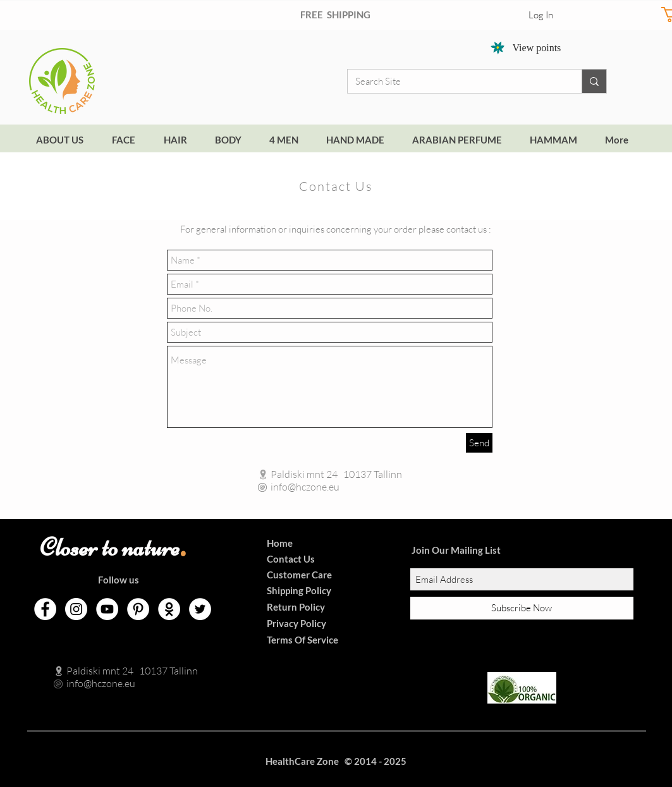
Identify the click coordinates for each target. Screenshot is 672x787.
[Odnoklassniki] (169, 609)
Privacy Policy (296, 623)
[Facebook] (45, 609)
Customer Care (299, 575)
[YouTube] (107, 609)
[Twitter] (200, 609)
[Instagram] (76, 609)
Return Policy (296, 607)
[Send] (479, 443)
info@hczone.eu (292, 487)
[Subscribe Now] (522, 608)
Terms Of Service (302, 640)
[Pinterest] (138, 609)
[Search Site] (455, 81)
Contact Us (291, 559)
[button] (461, 140)
